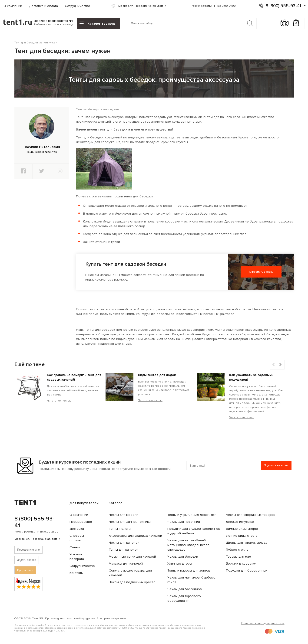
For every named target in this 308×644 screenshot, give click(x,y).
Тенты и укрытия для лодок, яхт (192, 515)
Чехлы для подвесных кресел (132, 582)
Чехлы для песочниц (184, 522)
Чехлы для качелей (124, 543)
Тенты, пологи (120, 529)
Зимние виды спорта (242, 529)
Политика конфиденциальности (263, 623)
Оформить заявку (261, 272)
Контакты (76, 573)
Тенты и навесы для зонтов (189, 570)
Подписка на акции (276, 465)
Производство (81, 522)
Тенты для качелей (124, 550)
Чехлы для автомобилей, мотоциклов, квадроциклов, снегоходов (189, 545)
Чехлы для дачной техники (130, 522)
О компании (13, 6)
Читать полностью (59, 401)
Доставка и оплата (43, 6)
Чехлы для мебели (124, 515)
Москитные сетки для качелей (132, 557)
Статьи (75, 547)
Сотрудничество (78, 6)
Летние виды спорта (242, 536)
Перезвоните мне (28, 550)
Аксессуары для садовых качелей (135, 536)
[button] (281, 365)
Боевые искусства (240, 522)
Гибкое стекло (237, 550)
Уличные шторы (180, 564)
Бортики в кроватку (241, 564)
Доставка (77, 529)
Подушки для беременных (247, 570)
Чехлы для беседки (183, 557)
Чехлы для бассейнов (185, 589)
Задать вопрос (27, 560)
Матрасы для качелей (126, 564)
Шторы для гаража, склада (247, 543)
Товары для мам (238, 557)
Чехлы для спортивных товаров (251, 515)
